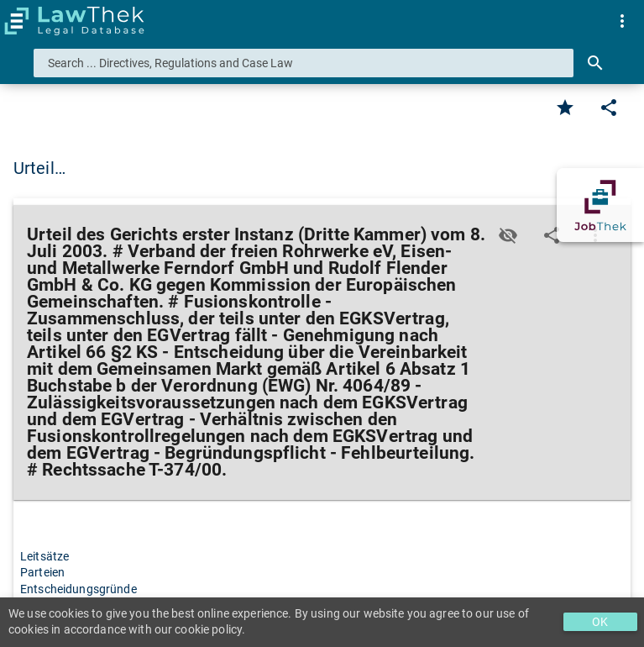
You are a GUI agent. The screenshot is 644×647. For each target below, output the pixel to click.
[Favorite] (565, 108)
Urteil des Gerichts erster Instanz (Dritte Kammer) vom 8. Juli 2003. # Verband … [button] (317, 168)
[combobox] (304, 63)
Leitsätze (45, 556)
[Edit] (609, 108)
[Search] (595, 63)
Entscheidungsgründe (79, 589)
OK (600, 622)
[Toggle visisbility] (508, 235)
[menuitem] (622, 21)
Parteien (42, 572)
